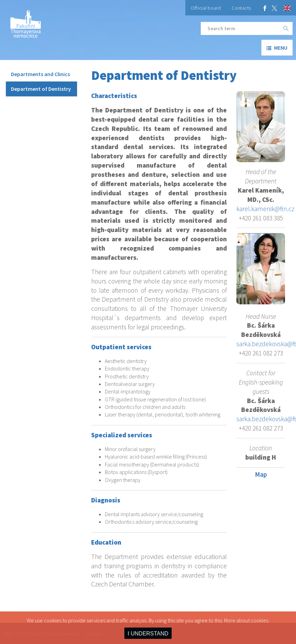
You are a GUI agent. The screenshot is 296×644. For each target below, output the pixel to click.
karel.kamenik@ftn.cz (265, 209)
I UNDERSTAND (148, 634)
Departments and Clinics (40, 74)
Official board (206, 8)
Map (261, 474)
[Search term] (240, 28)
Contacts (241, 8)
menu (277, 48)
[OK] (286, 28)
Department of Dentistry (41, 89)
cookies (260, 620)
